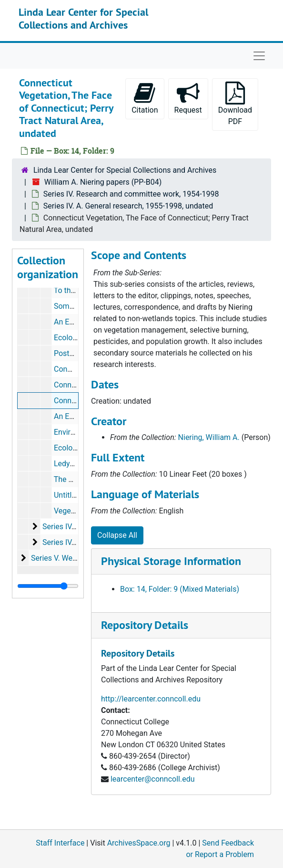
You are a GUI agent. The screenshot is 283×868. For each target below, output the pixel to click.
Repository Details (145, 625)
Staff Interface (60, 843)
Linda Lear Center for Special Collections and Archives (83, 18)
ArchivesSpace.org (139, 843)
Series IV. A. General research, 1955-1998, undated (128, 206)
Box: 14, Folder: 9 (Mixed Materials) (180, 589)
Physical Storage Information (171, 561)
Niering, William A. (209, 437)
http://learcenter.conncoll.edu (151, 699)
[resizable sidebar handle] (48, 586)
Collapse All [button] (117, 535)
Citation (145, 98)
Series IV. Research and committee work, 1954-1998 (131, 194)
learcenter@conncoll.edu (153, 779)
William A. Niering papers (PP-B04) (103, 182)
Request (188, 98)
